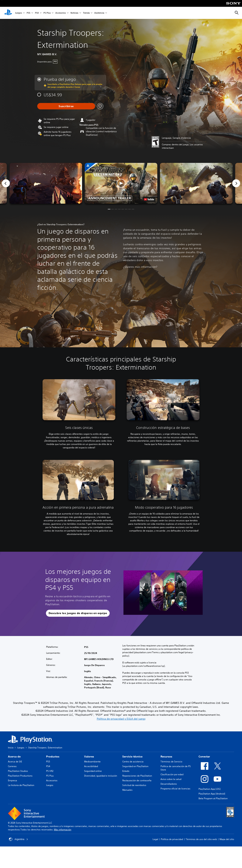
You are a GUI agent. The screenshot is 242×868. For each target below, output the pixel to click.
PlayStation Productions (20, 776)
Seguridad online (93, 771)
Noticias (74, 13)
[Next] (236, 183)
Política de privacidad (172, 839)
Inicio (11, 748)
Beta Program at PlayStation (213, 798)
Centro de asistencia (133, 762)
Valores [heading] (89, 757)
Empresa (12, 780)
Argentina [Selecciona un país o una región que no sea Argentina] (18, 839)
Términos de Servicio (171, 762)
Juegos (19, 13)
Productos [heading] (53, 757)
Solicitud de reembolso (134, 785)
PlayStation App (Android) (212, 794)
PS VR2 (50, 771)
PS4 (37, 13)
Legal (155, 839)
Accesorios (61, 13)
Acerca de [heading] (14, 757)
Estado (126, 771)
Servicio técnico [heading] (132, 757)
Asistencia (99, 13)
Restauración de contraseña (137, 780)
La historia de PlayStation (21, 785)
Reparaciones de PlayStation (137, 776)
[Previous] (6, 183)
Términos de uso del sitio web (201, 839)
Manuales (127, 790)
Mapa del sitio (227, 839)
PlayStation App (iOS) (210, 789)
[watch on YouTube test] (149, 199)
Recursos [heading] (166, 757)
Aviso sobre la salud (171, 779)
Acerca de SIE (15, 762)
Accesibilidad (91, 766)
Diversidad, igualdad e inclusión (101, 776)
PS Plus (47, 13)
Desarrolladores (169, 784)
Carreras (12, 766)
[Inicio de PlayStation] (8, 13)
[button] (121, 183)
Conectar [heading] (204, 757)
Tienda (86, 13)
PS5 (28, 13)
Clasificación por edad (172, 774)
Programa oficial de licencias (175, 789)
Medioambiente (92, 762)
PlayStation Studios (18, 771)
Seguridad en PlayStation (135, 766)
